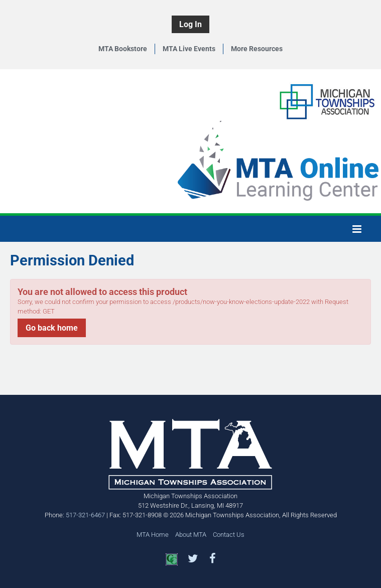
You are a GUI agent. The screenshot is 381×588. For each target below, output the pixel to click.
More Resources (257, 49)
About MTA (191, 535)
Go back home (52, 328)
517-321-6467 (85, 515)
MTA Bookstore (123, 49)
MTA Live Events (189, 49)
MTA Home (153, 535)
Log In (190, 24)
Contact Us (229, 535)
